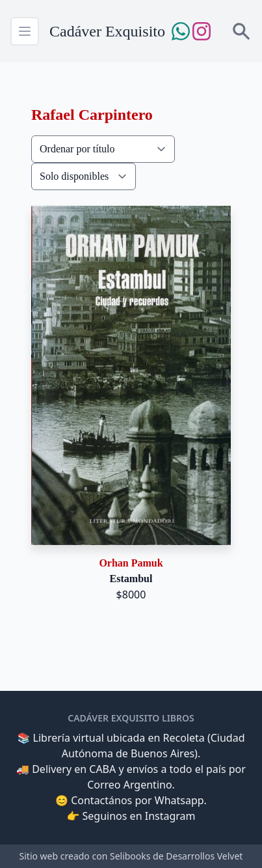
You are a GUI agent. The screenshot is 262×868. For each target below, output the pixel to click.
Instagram (170, 816)
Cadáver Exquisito (107, 31)
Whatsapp (179, 800)
